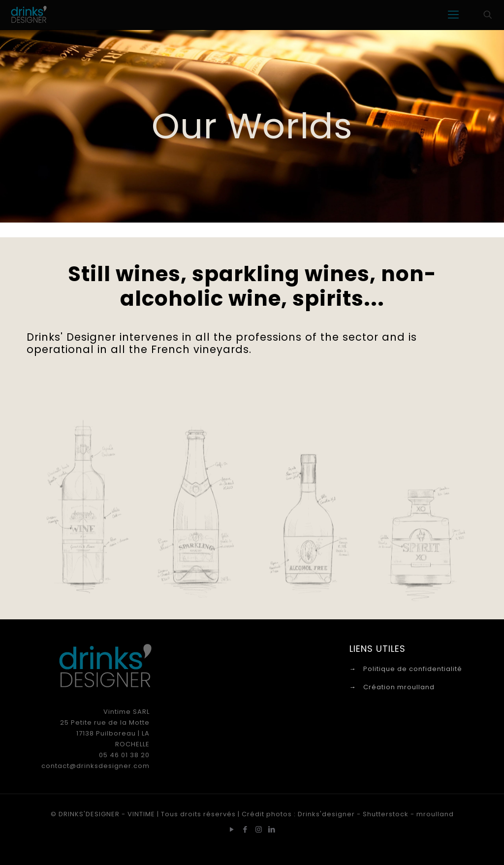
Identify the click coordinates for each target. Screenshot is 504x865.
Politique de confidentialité (413, 669)
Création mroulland (399, 687)
